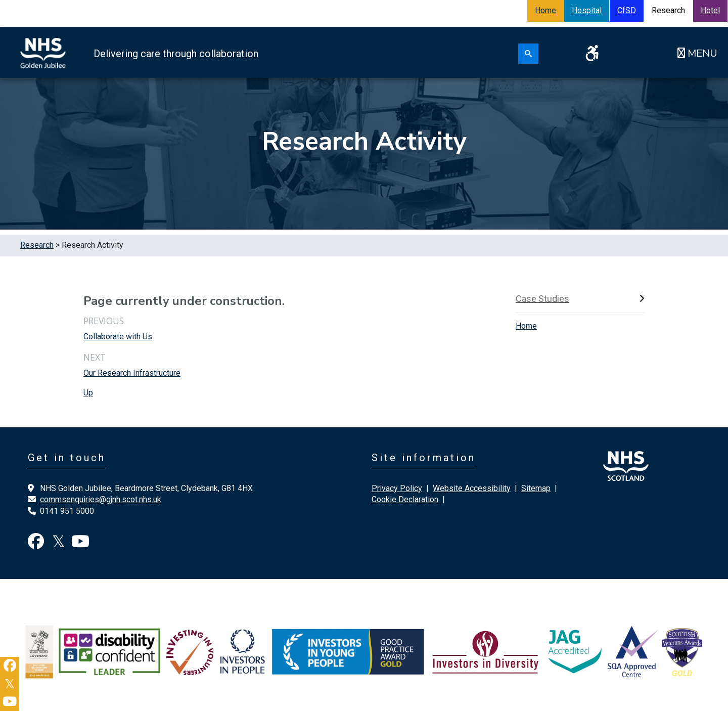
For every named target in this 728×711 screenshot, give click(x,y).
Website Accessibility (472, 488)
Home (545, 10)
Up (88, 393)
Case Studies (542, 299)
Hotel (710, 10)
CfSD (627, 10)
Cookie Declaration (405, 499)
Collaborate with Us (118, 337)
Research (37, 245)
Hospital (587, 10)
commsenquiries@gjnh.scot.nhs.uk (101, 499)
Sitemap (536, 488)
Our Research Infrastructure (132, 373)
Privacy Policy (397, 488)
